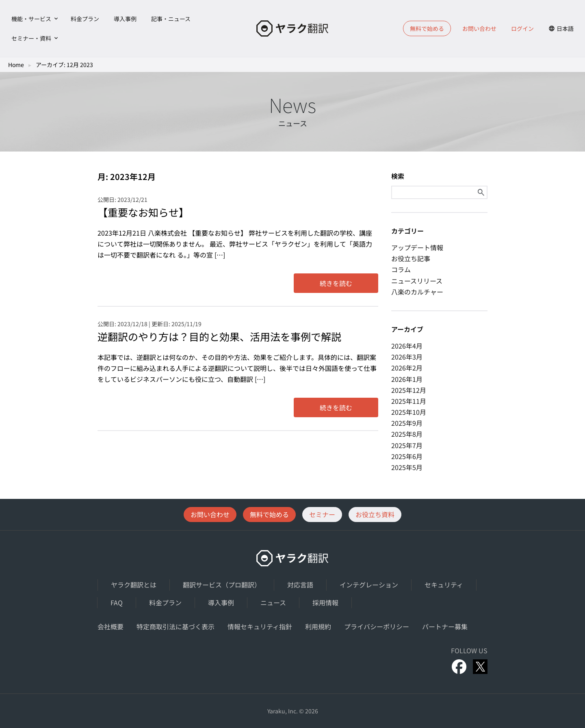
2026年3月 (407, 357)
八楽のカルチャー (417, 292)
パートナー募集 (445, 626)
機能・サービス (31, 19)
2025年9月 (407, 423)
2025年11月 (409, 401)
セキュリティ (444, 585)
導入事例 (125, 19)
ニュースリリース (417, 281)
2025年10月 (409, 412)
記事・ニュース (171, 19)
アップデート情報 (417, 247)
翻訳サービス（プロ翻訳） (222, 585)
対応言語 (300, 585)
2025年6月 (407, 456)
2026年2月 (407, 368)
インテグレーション (369, 585)
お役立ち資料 (375, 514)
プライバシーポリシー (377, 626)
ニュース (273, 602)
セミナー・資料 (31, 38)
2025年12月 (409, 390)
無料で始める (427, 28)
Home (16, 65)
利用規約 (318, 626)
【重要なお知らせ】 (143, 212)
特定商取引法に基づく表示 (175, 626)
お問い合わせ (479, 28)
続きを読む (336, 283)
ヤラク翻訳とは (134, 585)
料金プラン (85, 19)
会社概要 (110, 626)
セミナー (322, 514)
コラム (401, 269)
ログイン (522, 28)
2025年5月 (407, 467)
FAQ (117, 602)
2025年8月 (407, 434)
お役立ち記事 (411, 258)
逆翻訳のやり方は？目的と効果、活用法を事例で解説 (219, 336)
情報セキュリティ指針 (260, 626)
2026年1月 (407, 379)
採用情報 (325, 602)
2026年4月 (407, 346)
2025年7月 (407, 445)
